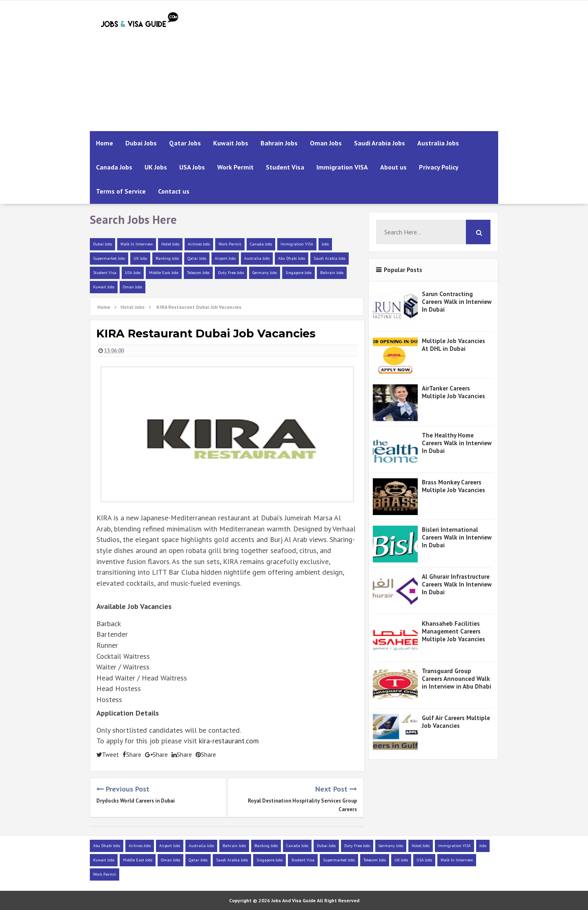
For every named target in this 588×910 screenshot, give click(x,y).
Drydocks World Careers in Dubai (136, 801)
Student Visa (285, 167)
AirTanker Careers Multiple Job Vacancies (453, 392)
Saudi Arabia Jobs (380, 143)
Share (132, 755)
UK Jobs (156, 167)
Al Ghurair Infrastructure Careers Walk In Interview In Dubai (457, 584)
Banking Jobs (167, 258)
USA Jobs (192, 167)
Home (105, 143)
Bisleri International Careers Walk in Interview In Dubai (457, 537)
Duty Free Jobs (231, 273)
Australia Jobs (438, 143)
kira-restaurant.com (229, 741)
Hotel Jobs (170, 244)
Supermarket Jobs (109, 258)
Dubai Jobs (141, 143)
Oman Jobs (326, 143)
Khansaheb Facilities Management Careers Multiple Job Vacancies (453, 631)
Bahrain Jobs (279, 143)
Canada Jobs (114, 167)
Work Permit (235, 167)
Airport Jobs (225, 258)
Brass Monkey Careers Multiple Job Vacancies (453, 486)
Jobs (325, 244)
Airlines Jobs (199, 244)
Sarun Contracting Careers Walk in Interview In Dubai (457, 302)
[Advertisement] (350, 66)
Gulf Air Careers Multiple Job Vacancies (456, 722)
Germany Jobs (265, 273)
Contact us (174, 191)
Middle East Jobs (164, 273)
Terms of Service (121, 191)
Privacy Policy (439, 167)
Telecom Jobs (198, 273)
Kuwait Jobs (231, 143)
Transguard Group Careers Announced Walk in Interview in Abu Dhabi (457, 679)
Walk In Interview (137, 244)
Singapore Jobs (298, 273)
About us (393, 167)
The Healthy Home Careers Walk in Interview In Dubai (457, 443)
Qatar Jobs (185, 143)
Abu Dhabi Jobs (292, 258)
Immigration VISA (342, 167)
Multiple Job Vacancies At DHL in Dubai (453, 345)
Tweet (108, 755)
